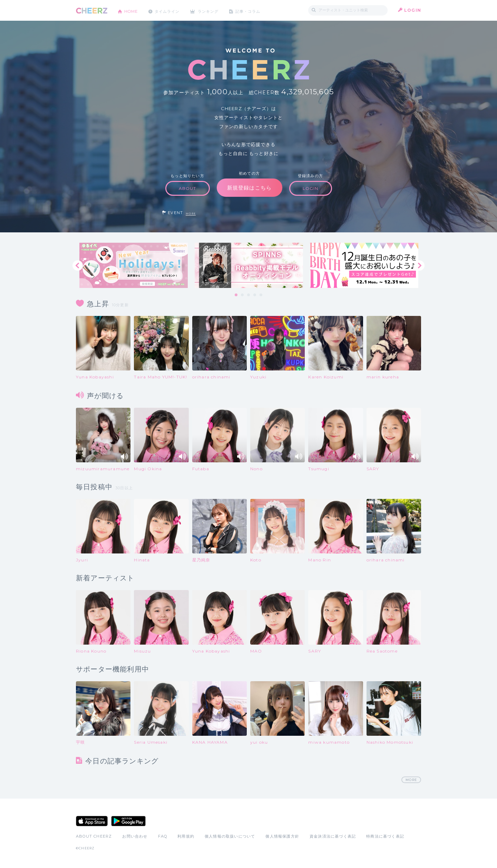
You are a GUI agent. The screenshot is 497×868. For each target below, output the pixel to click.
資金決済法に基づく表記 (333, 837)
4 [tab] (255, 295)
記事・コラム (256, 10)
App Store (92, 821)
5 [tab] (261, 295)
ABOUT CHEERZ (94, 837)
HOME (132, 10)
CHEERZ (92, 11)
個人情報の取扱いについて (230, 837)
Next (419, 266)
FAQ (163, 837)
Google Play (128, 821)
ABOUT (188, 188)
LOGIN (413, 10)
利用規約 (186, 837)
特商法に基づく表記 (385, 837)
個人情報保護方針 (282, 837)
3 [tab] (249, 295)
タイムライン (171, 10)
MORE (191, 214)
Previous (78, 266)
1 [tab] (236, 295)
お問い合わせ (135, 837)
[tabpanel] (134, 265)
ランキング (214, 10)
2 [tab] (243, 295)
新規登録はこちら (250, 188)
